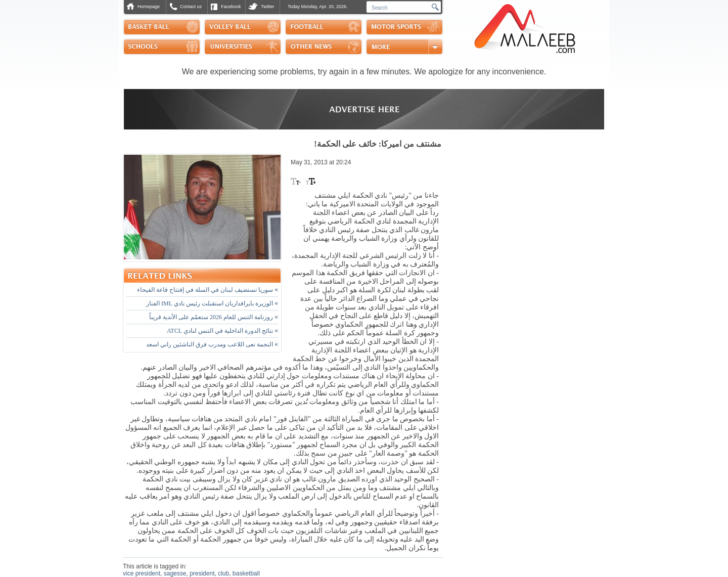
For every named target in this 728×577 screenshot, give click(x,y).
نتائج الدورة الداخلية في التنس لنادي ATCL (222, 331)
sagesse (175, 573)
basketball (246, 573)
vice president (142, 573)
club (223, 573)
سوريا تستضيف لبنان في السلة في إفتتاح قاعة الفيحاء (208, 290)
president (202, 573)
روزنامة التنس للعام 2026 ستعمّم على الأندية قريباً (214, 317)
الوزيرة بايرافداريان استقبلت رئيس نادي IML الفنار (212, 303)
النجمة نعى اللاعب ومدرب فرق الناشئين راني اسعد (212, 344)
